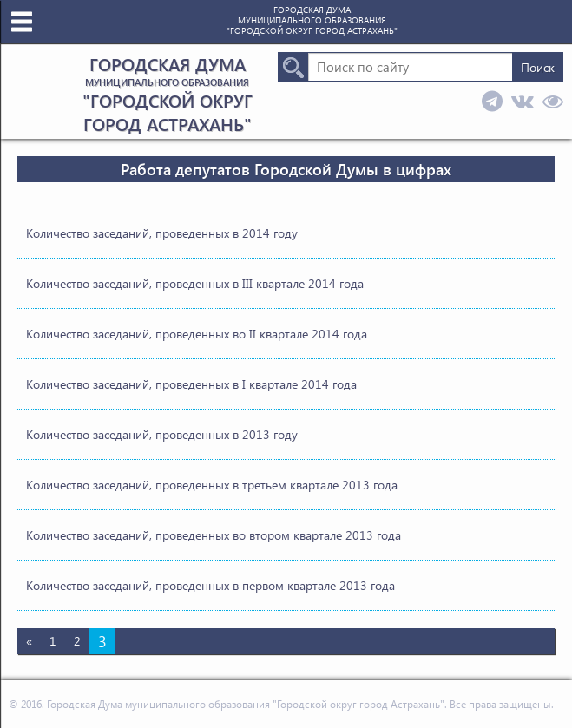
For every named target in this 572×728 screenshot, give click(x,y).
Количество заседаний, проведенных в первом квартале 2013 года (210, 585)
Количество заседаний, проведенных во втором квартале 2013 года (214, 535)
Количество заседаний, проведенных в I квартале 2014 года (191, 384)
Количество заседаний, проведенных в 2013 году (162, 434)
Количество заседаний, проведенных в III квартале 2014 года (195, 283)
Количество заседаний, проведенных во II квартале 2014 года (197, 334)
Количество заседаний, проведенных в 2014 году (162, 233)
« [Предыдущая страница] (29, 641)
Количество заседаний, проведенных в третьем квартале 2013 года (212, 485)
